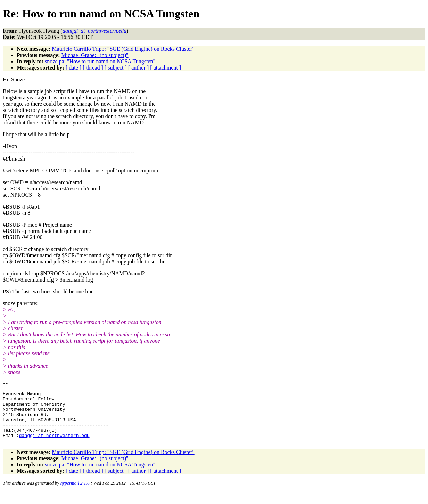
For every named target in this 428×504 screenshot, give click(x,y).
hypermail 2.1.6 (75, 495)
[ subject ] (116, 68)
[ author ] (139, 68)
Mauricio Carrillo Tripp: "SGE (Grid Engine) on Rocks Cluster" (123, 49)
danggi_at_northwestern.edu (54, 447)
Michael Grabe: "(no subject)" (95, 55)
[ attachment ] (166, 68)
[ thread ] (93, 68)
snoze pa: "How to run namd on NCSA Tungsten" (100, 61)
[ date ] (73, 68)
